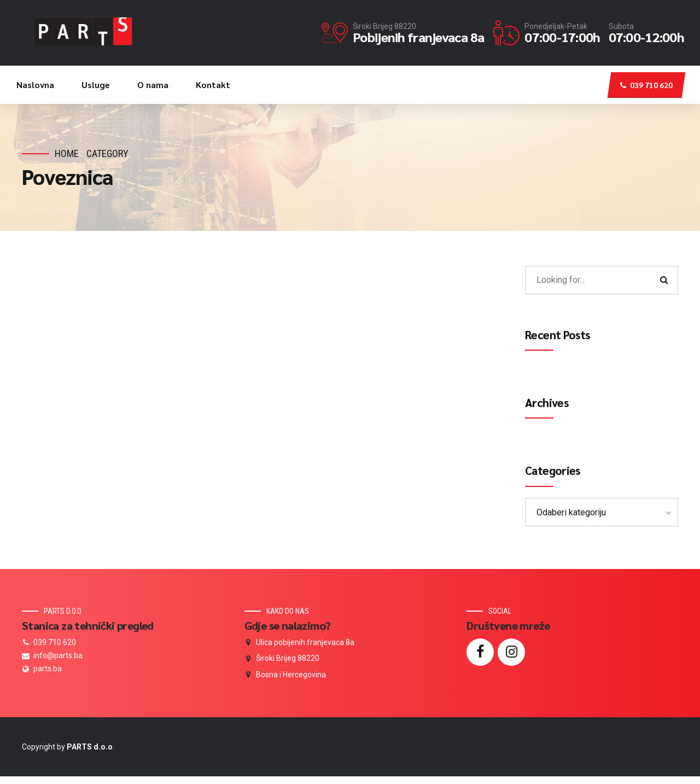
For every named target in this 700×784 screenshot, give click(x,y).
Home (67, 153)
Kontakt (213, 85)
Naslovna (35, 85)
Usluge (96, 85)
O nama (153, 85)
